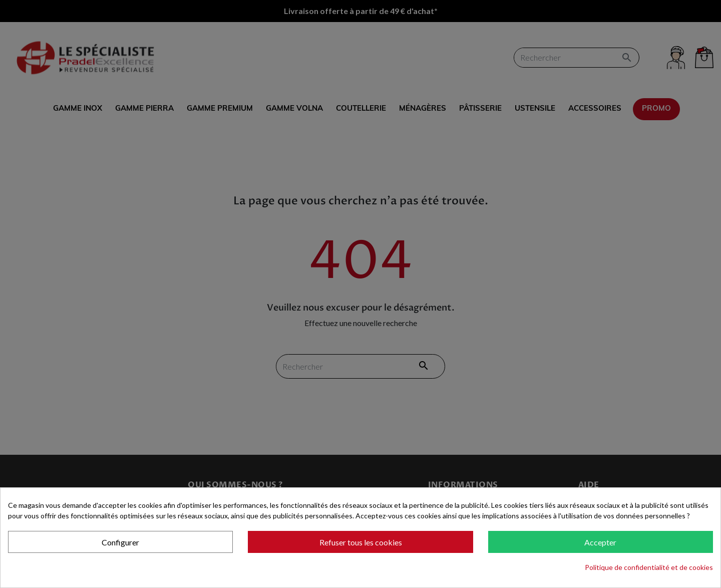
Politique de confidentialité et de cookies (649, 567)
